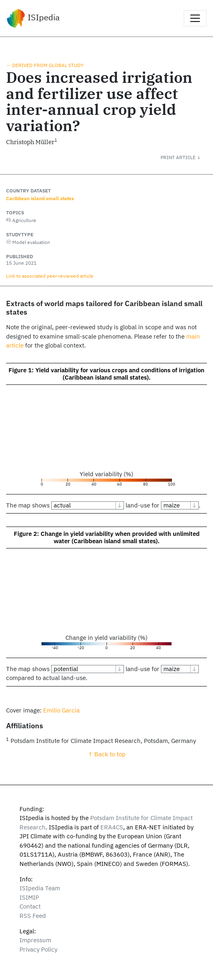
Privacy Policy (38, 949)
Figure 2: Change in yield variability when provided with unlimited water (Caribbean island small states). (107, 537)
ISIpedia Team (40, 888)
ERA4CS (112, 827)
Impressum (35, 940)
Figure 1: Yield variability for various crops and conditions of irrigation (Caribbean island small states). (106, 374)
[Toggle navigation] (195, 18)
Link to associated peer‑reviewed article (50, 276)
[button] (187, 157)
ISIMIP (29, 897)
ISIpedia (33, 18)
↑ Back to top (107, 754)
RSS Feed (33, 916)
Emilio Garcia (61, 710)
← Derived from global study (45, 65)
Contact (30, 906)
